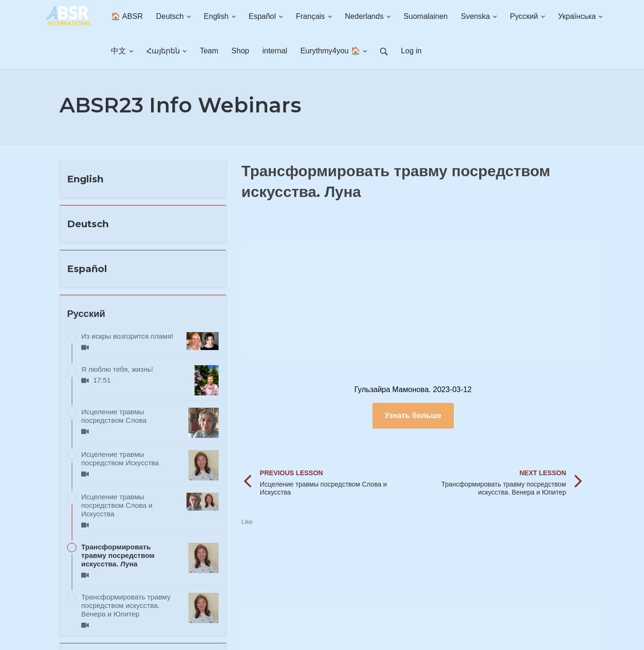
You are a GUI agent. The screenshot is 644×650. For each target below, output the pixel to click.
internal (275, 51)
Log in (411, 51)
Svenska (479, 16)
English (220, 16)
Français (314, 16)
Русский (527, 16)
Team (209, 51)
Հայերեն (166, 51)
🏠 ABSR (127, 16)
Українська (580, 16)
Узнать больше (413, 415)
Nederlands (368, 16)
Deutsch (173, 16)
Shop (240, 51)
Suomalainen (426, 16)
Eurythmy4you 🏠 (334, 51)
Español (266, 16)
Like (247, 522)
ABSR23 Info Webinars (180, 105)
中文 (122, 51)
